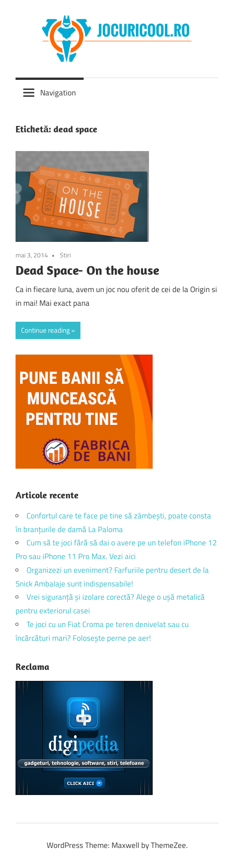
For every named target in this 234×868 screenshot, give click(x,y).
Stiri (65, 255)
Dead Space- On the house (87, 270)
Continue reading (45, 330)
